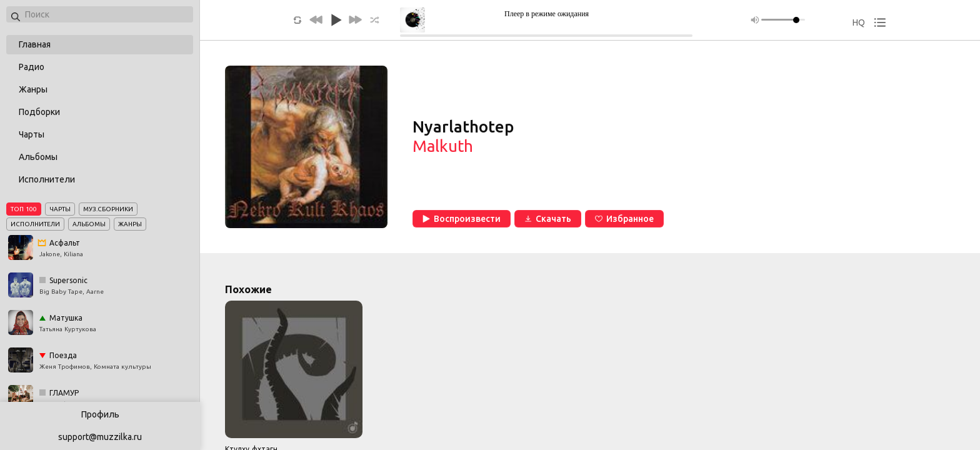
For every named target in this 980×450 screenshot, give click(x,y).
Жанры (33, 89)
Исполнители (47, 179)
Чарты (32, 134)
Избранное (624, 219)
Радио (32, 67)
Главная (35, 44)
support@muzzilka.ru (100, 437)
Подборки (39, 112)
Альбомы (38, 157)
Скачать (548, 219)
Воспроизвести (462, 219)
